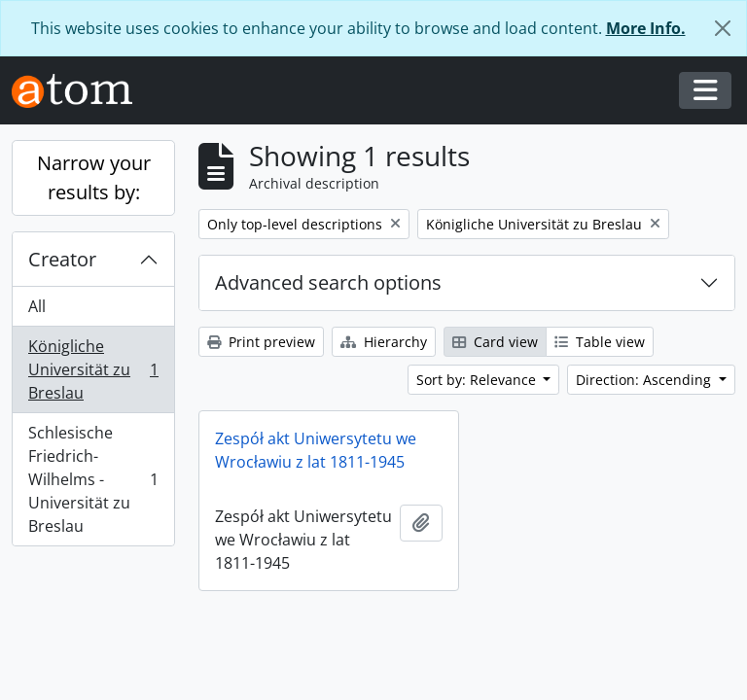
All (37, 306)
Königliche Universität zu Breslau (93, 369)
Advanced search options (328, 282)
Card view (495, 342)
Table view (600, 342)
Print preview (261, 342)
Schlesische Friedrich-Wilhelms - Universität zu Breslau (93, 479)
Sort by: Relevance (478, 380)
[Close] (723, 28)
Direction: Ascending (645, 380)
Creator (62, 259)
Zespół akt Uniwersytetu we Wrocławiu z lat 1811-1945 (316, 450)
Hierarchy (384, 342)
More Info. (646, 28)
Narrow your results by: (94, 177)
